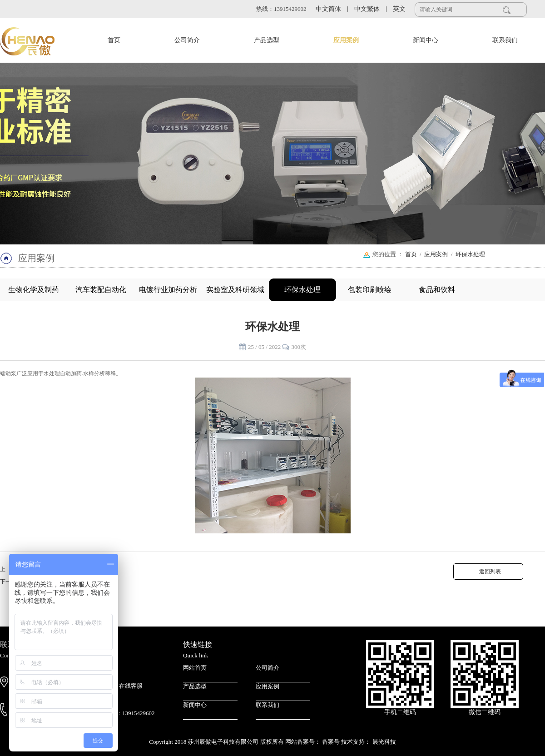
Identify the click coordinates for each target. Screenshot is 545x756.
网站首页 (195, 668)
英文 (399, 9)
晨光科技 (384, 742)
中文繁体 (371, 9)
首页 (114, 40)
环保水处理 (470, 254)
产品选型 (267, 40)
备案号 (332, 742)
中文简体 (332, 9)
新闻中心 (426, 40)
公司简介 (187, 40)
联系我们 (505, 40)
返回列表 (488, 572)
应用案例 (346, 40)
